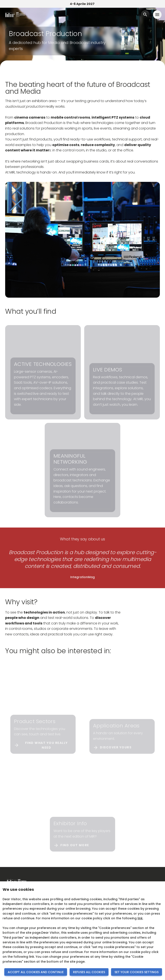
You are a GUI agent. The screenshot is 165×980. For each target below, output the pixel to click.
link (140, 918)
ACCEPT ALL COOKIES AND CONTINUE (36, 972)
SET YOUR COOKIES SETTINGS (137, 972)
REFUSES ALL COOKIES (89, 972)
